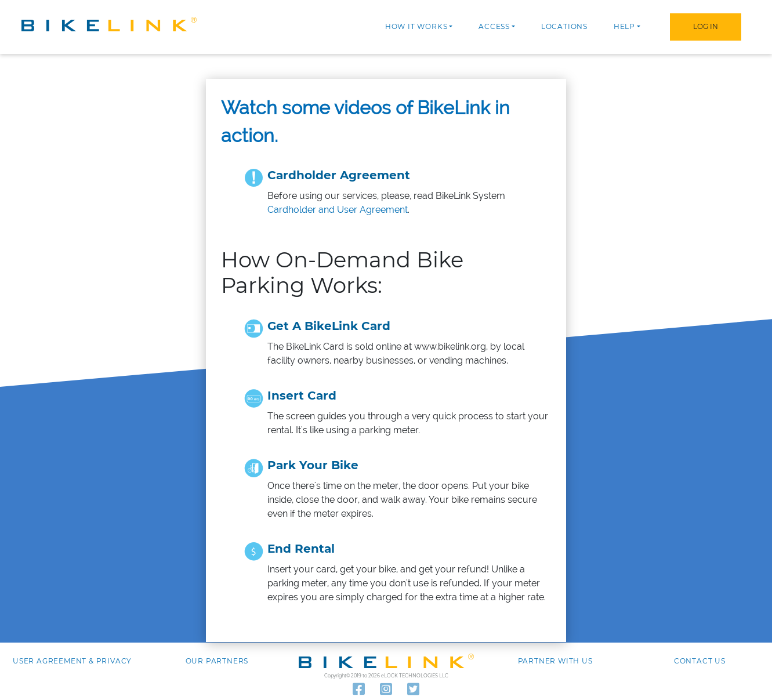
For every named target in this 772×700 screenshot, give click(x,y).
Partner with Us (555, 661)
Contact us (700, 661)
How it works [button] (416, 26)
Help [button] (624, 26)
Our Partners (217, 661)
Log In (706, 26)
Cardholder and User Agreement (338, 210)
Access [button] (494, 26)
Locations (564, 26)
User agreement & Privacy (72, 661)
